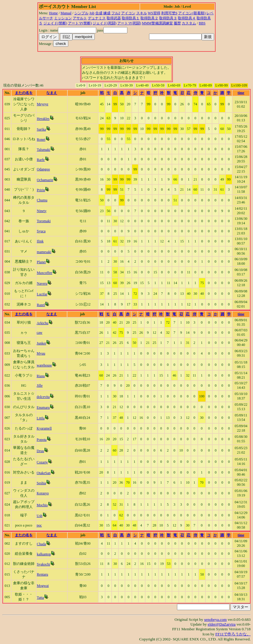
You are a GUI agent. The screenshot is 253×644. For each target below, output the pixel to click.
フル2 (116, 13)
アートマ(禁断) (80, 23)
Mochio (42, 505)
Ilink (40, 241)
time (241, 93)
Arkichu (42, 323)
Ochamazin (45, 180)
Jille (39, 386)
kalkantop (44, 554)
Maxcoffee (45, 273)
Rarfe (41, 160)
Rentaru (42, 574)
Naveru (42, 283)
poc (39, 525)
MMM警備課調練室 (157, 23)
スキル (142, 13)
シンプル (81, 13)
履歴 (177, 23)
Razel (41, 305)
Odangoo (43, 169)
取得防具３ (168, 18)
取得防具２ (149, 18)
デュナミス (97, 18)
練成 (107, 13)
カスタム (189, 23)
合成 (99, 13)
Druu (40, 451)
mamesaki (44, 252)
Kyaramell (44, 428)
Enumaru (43, 408)
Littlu (41, 418)
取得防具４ (187, 18)
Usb (39, 516)
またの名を (24, 93)
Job (92, 13)
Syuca (41, 231)
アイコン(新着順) (192, 13)
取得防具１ (131, 18)
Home (53, 13)
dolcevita (43, 397)
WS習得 (154, 13)
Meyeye (43, 104)
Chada (41, 544)
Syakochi (44, 564)
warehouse (44, 365)
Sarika (41, 129)
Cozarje (42, 462)
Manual (66, 13)
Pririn (41, 190)
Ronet (41, 140)
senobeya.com (215, 619)
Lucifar (42, 294)
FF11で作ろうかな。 (233, 634)
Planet (41, 262)
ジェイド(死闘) (105, 23)
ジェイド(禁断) (55, 23)
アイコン (128, 13)
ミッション (63, 18)
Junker (41, 343)
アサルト (80, 18)
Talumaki (44, 150)
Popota (41, 440)
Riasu (41, 376)
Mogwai (43, 586)
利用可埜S (169, 13)
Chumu (42, 200)
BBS (202, 23)
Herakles (43, 119)
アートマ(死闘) (129, 23)
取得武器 (114, 18)
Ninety (42, 211)
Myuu (41, 353)
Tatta (40, 598)
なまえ (52, 93)
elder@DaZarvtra (222, 624)
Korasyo (43, 493)
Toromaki (44, 221)
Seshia (41, 483)
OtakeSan (44, 473)
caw (39, 333)
